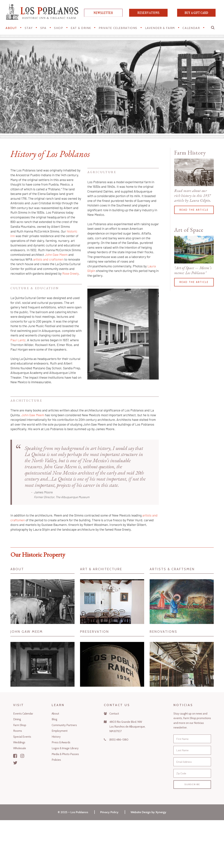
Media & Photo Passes (65, 754)
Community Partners (64, 725)
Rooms (18, 731)
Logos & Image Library (65, 748)
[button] (213, 28)
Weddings (19, 742)
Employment (60, 731)
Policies (56, 760)
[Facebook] (15, 756)
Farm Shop (20, 725)
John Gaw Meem (56, 254)
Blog (54, 719)
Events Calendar (23, 714)
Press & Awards (61, 742)
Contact (114, 714)
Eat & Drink (81, 28)
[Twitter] (15, 763)
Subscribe (192, 784)
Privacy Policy (109, 812)
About (11, 28)
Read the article (194, 210)
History (56, 737)
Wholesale (20, 748)
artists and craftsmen (48, 259)
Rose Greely (70, 273)
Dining (17, 719)
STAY (29, 28)
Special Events (22, 737)
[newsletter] (103, 15)
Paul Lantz (18, 340)
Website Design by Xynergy (148, 812)
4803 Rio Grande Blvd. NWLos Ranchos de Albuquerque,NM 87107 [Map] (127, 726)
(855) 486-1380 (119, 740)
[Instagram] (22, 756)
